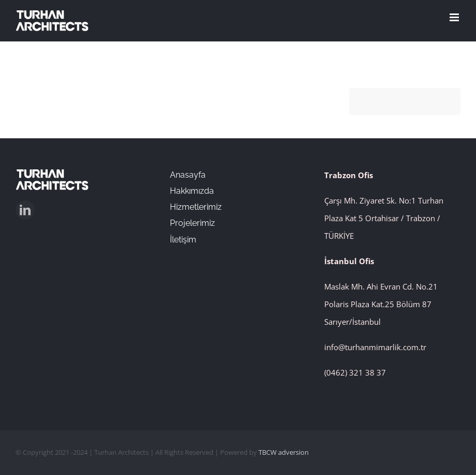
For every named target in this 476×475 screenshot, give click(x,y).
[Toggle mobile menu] (455, 17)
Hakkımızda (192, 191)
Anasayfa (188, 175)
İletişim (183, 240)
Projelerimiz (192, 223)
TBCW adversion (284, 452)
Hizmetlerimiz (196, 207)
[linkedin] (25, 210)
